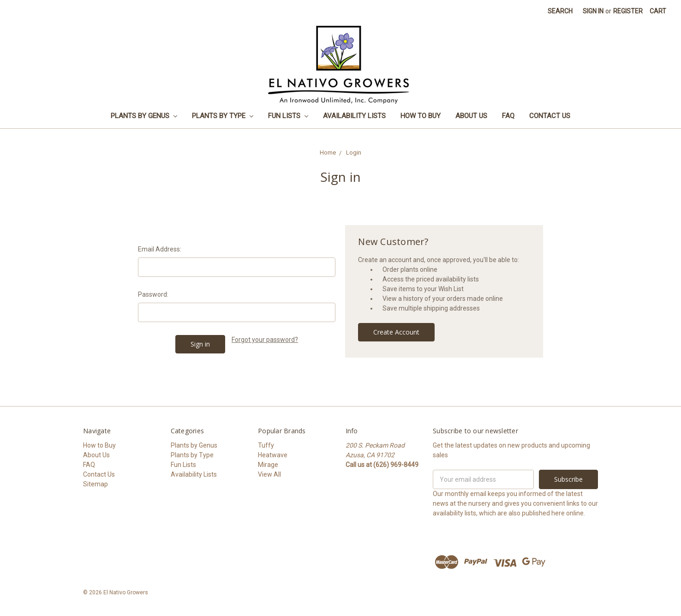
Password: (153, 294)
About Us (471, 116)
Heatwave (273, 455)
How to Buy (421, 116)
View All (269, 474)
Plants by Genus (144, 116)
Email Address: (160, 249)
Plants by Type (223, 116)
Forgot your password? (265, 340)
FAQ (508, 116)
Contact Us (550, 116)
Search (560, 11)
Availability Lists (354, 116)
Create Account (396, 332)
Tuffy (266, 445)
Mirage (268, 465)
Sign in (593, 11)
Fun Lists (288, 116)
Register (628, 11)
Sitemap (96, 484)
